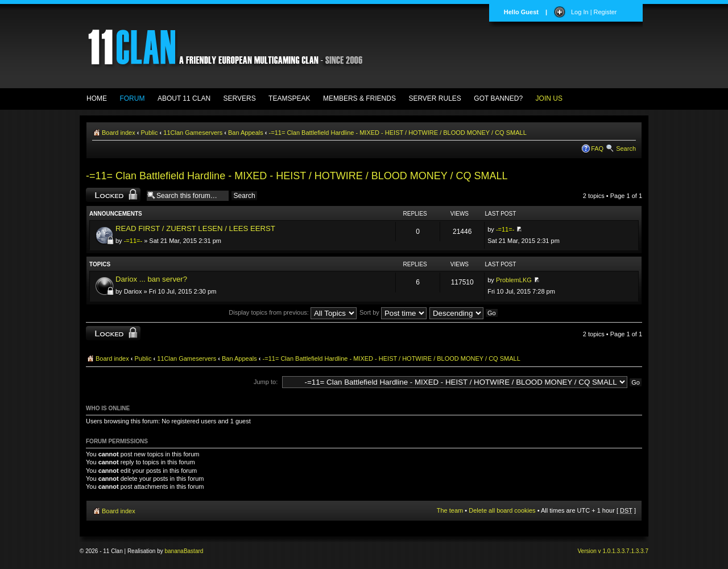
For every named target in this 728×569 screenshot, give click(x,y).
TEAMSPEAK (289, 98)
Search (626, 149)
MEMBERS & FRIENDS (359, 98)
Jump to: (266, 382)
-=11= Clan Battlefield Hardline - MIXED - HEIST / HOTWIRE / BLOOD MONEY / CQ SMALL (398, 133)
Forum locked (113, 195)
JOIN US (549, 98)
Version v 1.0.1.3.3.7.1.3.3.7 (613, 551)
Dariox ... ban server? (151, 279)
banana (174, 551)
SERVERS (240, 98)
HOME (97, 98)
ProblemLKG (514, 280)
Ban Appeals (246, 133)
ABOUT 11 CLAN (184, 98)
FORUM (132, 98)
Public (150, 133)
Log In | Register (594, 12)
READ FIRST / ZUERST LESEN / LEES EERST (195, 228)
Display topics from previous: (293, 312)
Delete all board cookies (502, 510)
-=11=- (133, 241)
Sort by (393, 312)
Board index (119, 133)
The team (450, 510)
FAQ (597, 149)
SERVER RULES (435, 98)
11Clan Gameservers (193, 133)
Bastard (193, 551)
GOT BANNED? (498, 98)
